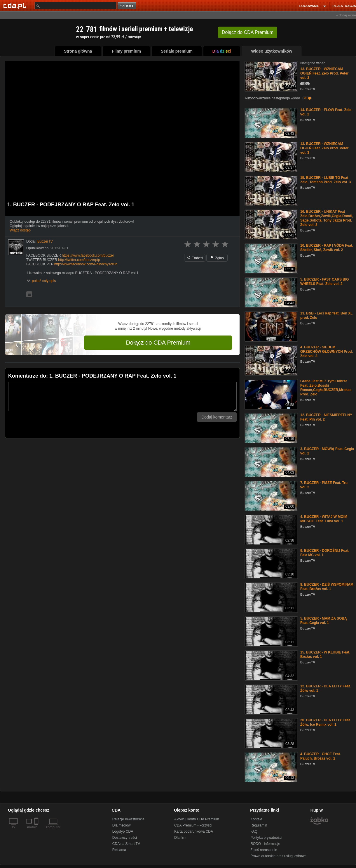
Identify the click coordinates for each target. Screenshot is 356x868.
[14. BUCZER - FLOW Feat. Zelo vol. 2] (271, 123)
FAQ (254, 831)
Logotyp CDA (123, 831)
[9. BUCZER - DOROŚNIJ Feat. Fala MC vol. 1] (271, 563)
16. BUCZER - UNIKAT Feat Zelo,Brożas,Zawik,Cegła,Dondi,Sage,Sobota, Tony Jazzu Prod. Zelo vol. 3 (327, 218)
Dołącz (248, 32)
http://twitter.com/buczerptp (79, 260)
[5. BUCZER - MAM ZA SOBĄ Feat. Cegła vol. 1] (271, 631)
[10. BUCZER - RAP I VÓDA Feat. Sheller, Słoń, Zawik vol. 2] (271, 258)
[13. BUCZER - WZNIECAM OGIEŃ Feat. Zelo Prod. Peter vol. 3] (271, 76)
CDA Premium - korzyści (193, 825)
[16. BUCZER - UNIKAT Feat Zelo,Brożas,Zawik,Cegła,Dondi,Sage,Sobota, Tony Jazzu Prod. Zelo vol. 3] (271, 224)
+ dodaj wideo (346, 15)
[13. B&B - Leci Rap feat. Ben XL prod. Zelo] (271, 326)
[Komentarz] (122, 397)
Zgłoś (217, 258)
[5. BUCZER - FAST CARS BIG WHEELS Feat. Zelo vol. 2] (271, 292)
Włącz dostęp (20, 230)
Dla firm (180, 838)
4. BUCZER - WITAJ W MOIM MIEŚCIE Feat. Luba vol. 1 (324, 519)
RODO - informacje (265, 844)
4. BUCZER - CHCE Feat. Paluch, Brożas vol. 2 (321, 756)
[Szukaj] (76, 6)
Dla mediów (122, 825)
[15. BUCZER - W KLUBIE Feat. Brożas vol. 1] (271, 665)
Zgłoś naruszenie (264, 850)
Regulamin (259, 825)
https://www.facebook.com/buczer (88, 255)
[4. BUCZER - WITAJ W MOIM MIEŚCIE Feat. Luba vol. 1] (271, 529)
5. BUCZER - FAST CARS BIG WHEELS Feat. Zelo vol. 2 (325, 282)
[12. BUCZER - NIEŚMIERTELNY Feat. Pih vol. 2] (271, 428)
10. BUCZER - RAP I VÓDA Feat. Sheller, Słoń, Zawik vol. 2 (327, 248)
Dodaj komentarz (217, 417)
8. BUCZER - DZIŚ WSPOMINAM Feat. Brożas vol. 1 (327, 587)
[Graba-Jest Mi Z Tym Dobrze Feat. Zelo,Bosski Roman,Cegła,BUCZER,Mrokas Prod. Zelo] (271, 394)
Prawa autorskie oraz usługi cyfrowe (278, 856)
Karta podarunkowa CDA (194, 831)
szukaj (127, 6)
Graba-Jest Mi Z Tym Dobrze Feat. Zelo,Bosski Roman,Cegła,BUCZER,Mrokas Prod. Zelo (326, 388)
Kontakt (256, 819)
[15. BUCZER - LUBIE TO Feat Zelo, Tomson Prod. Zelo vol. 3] (271, 190)
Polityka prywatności (266, 838)
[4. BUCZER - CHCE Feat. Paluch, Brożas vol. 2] (271, 767)
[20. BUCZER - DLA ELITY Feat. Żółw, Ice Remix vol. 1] (271, 733)
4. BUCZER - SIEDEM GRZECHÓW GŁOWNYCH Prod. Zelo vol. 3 (327, 352)
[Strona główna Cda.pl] (16, 6)
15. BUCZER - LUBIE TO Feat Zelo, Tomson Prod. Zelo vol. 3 (326, 180)
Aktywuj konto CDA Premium (197, 819)
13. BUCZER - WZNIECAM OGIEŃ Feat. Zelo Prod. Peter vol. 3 (324, 73)
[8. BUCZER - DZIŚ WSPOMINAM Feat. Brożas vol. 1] (271, 597)
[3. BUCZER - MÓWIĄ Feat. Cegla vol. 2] (271, 462)
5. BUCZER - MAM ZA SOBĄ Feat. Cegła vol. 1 (324, 621)
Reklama (119, 850)
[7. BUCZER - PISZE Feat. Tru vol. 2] (271, 496)
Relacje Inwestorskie (128, 819)
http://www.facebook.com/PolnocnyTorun (86, 264)
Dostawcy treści (125, 838)
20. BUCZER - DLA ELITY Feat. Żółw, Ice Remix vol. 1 (326, 722)
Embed (195, 258)
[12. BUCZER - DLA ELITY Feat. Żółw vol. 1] (271, 699)
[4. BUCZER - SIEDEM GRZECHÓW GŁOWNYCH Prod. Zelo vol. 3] (271, 360)
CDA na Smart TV (126, 844)
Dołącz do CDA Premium (158, 343)
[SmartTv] (37, 831)
